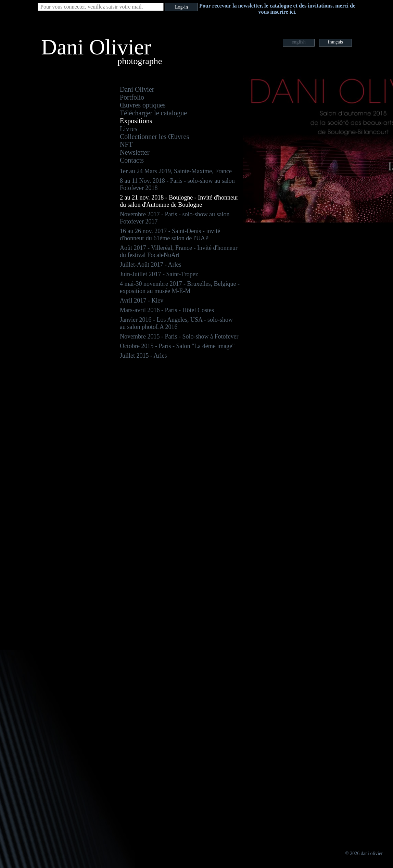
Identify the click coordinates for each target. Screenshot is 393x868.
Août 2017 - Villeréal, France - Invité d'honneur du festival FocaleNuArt (179, 251)
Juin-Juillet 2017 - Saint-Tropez (159, 274)
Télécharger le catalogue (153, 113)
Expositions (136, 121)
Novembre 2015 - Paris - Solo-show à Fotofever (179, 336)
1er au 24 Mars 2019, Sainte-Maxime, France (176, 171)
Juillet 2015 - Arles (143, 356)
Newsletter (135, 152)
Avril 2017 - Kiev (142, 301)
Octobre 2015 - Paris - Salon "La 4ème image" (177, 346)
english (299, 42)
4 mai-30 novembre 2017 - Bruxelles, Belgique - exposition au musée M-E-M (180, 287)
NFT (126, 144)
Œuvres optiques (143, 105)
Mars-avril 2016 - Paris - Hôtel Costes (167, 310)
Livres (129, 129)
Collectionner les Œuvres (154, 137)
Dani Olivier (137, 89)
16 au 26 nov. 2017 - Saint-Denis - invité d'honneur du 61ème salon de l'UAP (170, 235)
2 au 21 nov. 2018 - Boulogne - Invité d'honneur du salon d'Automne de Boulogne (179, 201)
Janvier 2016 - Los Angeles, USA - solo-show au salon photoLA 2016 (176, 323)
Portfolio (132, 97)
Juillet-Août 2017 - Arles (150, 265)
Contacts (132, 160)
